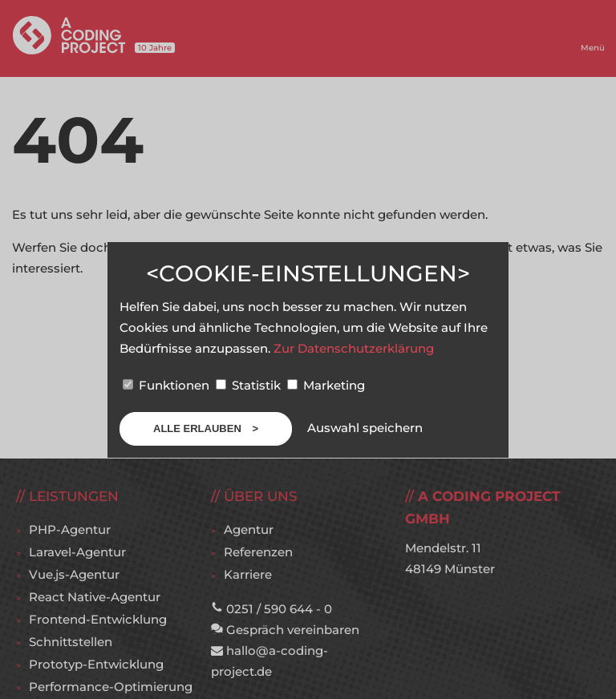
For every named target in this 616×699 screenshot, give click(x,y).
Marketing (326, 385)
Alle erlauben (199, 428)
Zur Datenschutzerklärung (354, 348)
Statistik (250, 385)
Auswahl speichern (365, 428)
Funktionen (168, 385)
